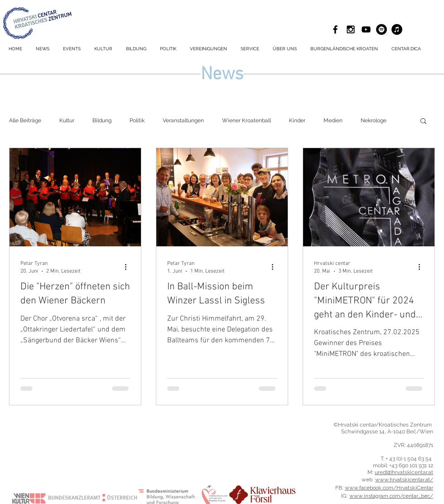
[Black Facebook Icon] (335, 29)
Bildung (102, 120)
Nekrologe (374, 120)
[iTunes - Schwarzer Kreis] (397, 29)
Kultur (67, 120)
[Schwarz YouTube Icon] (366, 29)
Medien (333, 120)
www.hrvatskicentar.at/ (404, 480)
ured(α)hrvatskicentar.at (404, 472)
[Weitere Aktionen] (129, 267)
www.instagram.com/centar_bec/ (391, 496)
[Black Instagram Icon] (351, 29)
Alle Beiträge (25, 120)
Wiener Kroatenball (246, 120)
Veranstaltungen (183, 120)
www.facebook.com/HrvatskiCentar (389, 488)
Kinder (297, 120)
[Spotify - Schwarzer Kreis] (381, 29)
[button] (250, 49)
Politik (137, 120)
